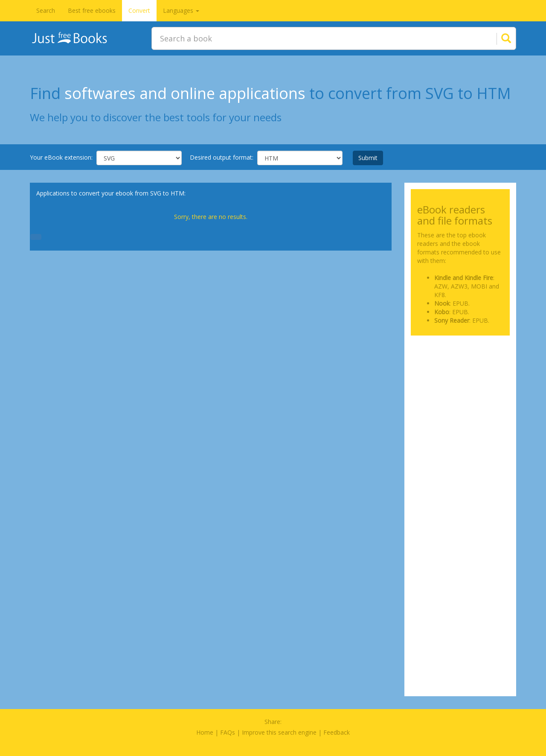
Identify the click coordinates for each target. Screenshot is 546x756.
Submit (368, 158)
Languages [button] (181, 10)
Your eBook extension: (61, 157)
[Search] (496, 38)
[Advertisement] (460, 385)
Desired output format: (222, 157)
